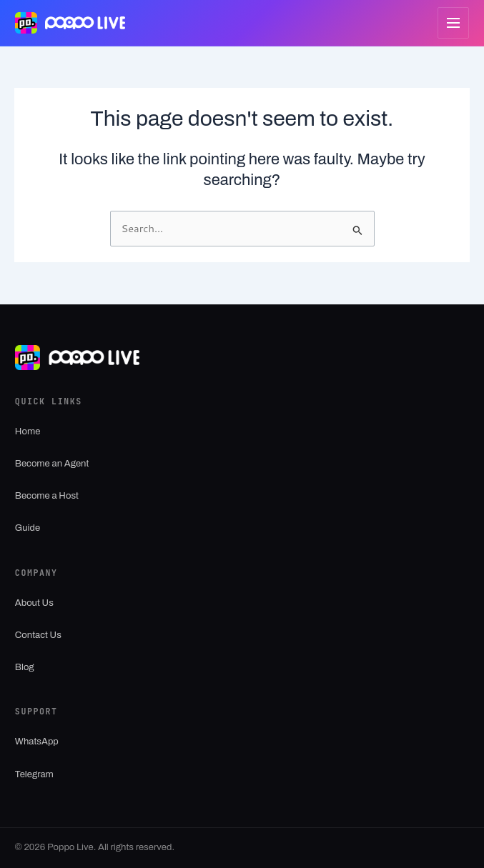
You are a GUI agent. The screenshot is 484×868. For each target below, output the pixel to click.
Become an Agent (52, 464)
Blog (25, 667)
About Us (34, 603)
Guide (28, 528)
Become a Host (47, 496)
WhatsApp (37, 742)
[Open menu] (453, 23)
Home (28, 431)
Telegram (34, 774)
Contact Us (38, 635)
